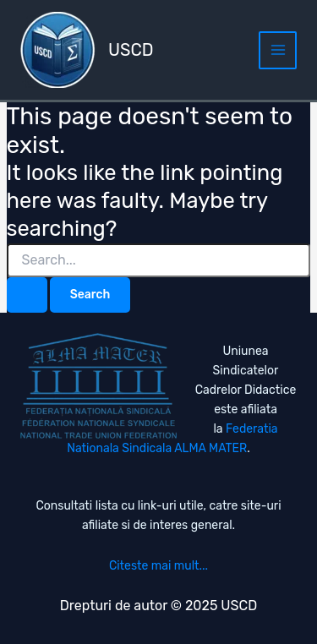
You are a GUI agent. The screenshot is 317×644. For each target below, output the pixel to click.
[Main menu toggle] (278, 50)
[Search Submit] (27, 295)
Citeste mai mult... (158, 566)
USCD (131, 50)
